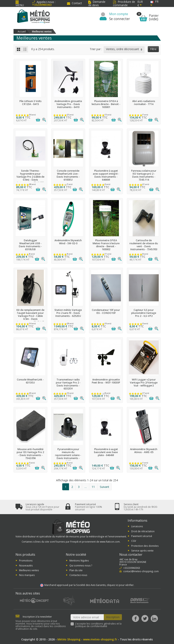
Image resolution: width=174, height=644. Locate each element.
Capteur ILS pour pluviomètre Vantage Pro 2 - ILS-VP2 (144, 313)
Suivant (104, 487)
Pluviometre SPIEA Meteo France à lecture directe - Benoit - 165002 (106, 245)
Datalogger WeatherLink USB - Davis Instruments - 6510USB (30, 245)
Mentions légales (79, 560)
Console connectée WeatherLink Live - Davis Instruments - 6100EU (68, 175)
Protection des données (145, 546)
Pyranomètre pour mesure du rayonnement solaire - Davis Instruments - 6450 (68, 455)
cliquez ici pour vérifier (120, 585)
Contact (74, 3)
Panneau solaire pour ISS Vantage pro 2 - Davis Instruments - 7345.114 (144, 175)
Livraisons (137, 526)
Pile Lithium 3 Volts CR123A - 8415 (30, 103)
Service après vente (142, 551)
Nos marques (27, 575)
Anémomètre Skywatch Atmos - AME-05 (144, 451)
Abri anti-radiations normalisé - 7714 (144, 103)
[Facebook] (136, 618)
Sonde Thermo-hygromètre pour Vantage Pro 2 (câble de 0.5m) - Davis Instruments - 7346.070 (30, 177)
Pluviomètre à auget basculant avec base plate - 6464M (106, 452)
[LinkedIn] (154, 618)
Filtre (153, 49)
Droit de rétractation (143, 531)
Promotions (26, 560)
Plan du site (76, 570)
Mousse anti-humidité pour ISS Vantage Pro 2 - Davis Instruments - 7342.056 (30, 454)
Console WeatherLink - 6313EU (30, 381)
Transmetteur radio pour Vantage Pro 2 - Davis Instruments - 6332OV (68, 384)
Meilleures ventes (29, 570)
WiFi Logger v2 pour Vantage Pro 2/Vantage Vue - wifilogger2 (144, 383)
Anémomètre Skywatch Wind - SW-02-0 (68, 242)
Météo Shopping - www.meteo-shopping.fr (87, 639)
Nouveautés (26, 565)
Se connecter (120, 19)
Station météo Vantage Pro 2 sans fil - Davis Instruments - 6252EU (68, 313)
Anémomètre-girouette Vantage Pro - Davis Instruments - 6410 (68, 104)
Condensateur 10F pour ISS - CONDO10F (106, 311)
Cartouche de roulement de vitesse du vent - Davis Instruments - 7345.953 (144, 245)
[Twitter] (145, 618)
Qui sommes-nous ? (81, 565)
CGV (134, 541)
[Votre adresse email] (87, 617)
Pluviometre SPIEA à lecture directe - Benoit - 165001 (106, 104)
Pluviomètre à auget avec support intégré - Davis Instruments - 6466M (106, 175)
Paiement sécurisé (142, 536)
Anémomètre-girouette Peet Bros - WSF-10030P (106, 381)
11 (93, 487)
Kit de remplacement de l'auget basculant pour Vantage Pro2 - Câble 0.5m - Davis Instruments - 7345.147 (30, 316)
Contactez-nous (78, 575)
